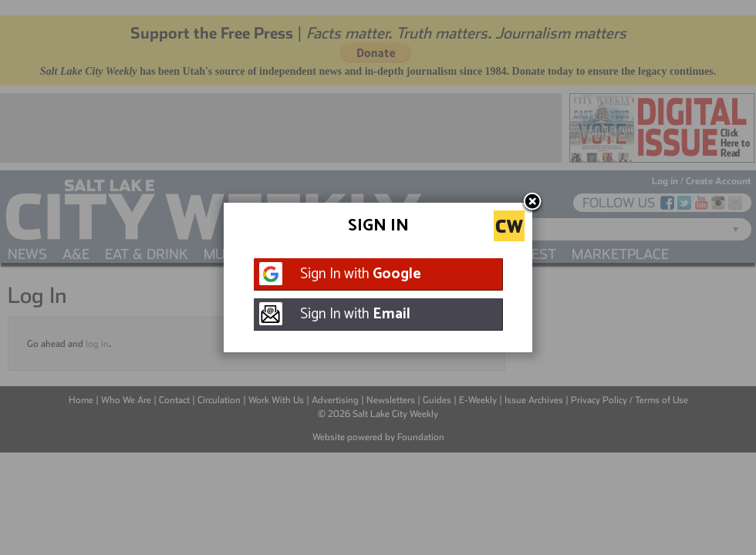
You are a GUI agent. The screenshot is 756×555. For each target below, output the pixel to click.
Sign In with (361, 274)
